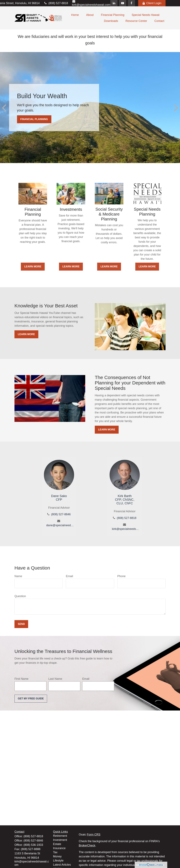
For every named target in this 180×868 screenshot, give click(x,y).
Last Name (55, 679)
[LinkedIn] (114, 3)
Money (57, 856)
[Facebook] (131, 3)
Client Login (152, 3)
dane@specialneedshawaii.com (60, 525)
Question (20, 596)
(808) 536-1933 (33, 845)
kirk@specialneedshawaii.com (126, 529)
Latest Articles (62, 865)
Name (18, 576)
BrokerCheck (87, 845)
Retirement (60, 836)
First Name (21, 679)
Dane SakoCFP (59, 498)
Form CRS (94, 835)
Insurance (59, 848)
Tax (55, 852)
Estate (57, 844)
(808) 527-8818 (56, 3)
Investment (60, 840)
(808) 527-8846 (61, 514)
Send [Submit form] (21, 624)
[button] (75, 15)
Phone (121, 576)
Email (69, 576)
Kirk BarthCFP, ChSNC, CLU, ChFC (125, 500)
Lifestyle (58, 861)
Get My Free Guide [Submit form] (31, 699)
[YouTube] (123, 3)
